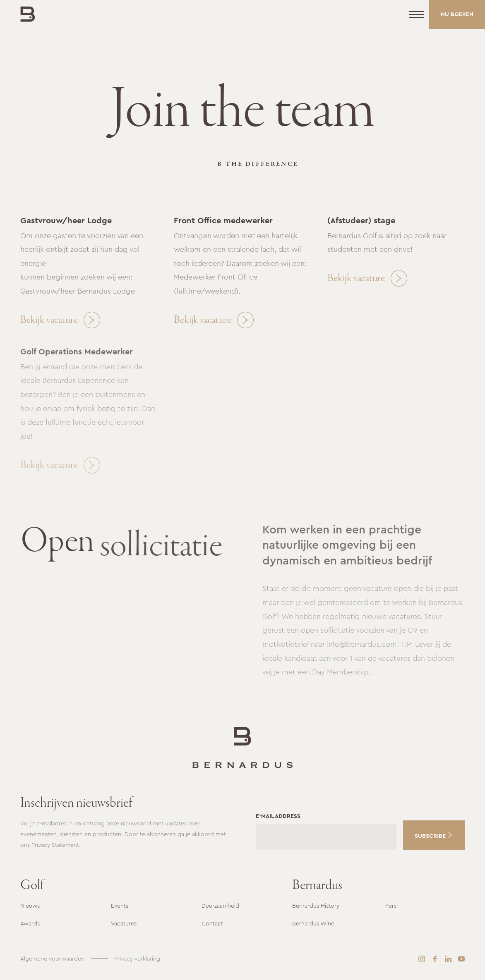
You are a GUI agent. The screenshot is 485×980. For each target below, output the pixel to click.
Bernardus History (316, 906)
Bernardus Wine (313, 923)
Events (120, 906)
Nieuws (30, 906)
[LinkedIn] (448, 959)
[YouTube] (461, 959)
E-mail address (278, 816)
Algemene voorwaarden (52, 958)
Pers (391, 906)
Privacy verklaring (137, 958)
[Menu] (417, 14)
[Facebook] (435, 959)
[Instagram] (422, 959)
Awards (30, 923)
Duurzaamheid (220, 906)
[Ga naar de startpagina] (242, 747)
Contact (212, 923)
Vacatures (124, 923)
